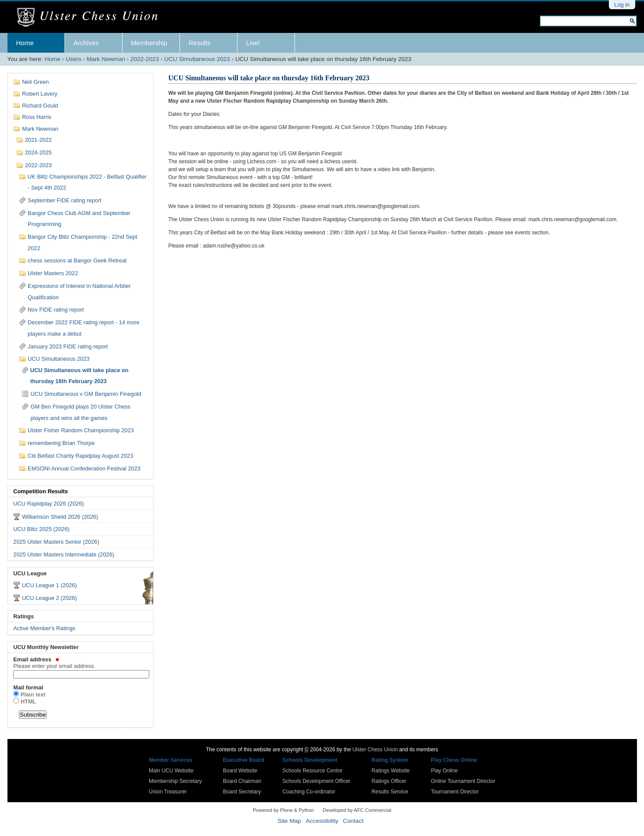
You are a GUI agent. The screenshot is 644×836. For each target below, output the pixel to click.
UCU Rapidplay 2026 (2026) (49, 504)
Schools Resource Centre (312, 771)
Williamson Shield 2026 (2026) (60, 517)
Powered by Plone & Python (283, 810)
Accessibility (322, 821)
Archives (86, 43)
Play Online (444, 771)
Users (74, 59)
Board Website (240, 771)
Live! (253, 43)
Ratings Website (390, 771)
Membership (149, 43)
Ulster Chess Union (375, 750)
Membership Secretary (175, 781)
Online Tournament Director (463, 781)
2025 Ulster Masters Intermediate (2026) (64, 554)
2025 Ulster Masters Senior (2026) (56, 542)
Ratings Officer (389, 781)
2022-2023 (145, 59)
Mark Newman (106, 59)
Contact (353, 821)
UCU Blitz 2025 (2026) (41, 529)
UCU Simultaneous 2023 (197, 59)
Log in (622, 5)
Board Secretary (242, 792)
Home (25, 43)
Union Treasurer (168, 792)
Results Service (390, 792)
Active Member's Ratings (44, 628)
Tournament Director (455, 792)
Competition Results (40, 491)
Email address (80, 663)
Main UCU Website (171, 771)
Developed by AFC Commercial (357, 810)
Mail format (28, 687)
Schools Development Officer (316, 781)
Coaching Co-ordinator (309, 792)
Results (200, 43)
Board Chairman (242, 781)
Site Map (289, 821)
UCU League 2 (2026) (49, 598)
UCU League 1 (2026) (49, 585)
